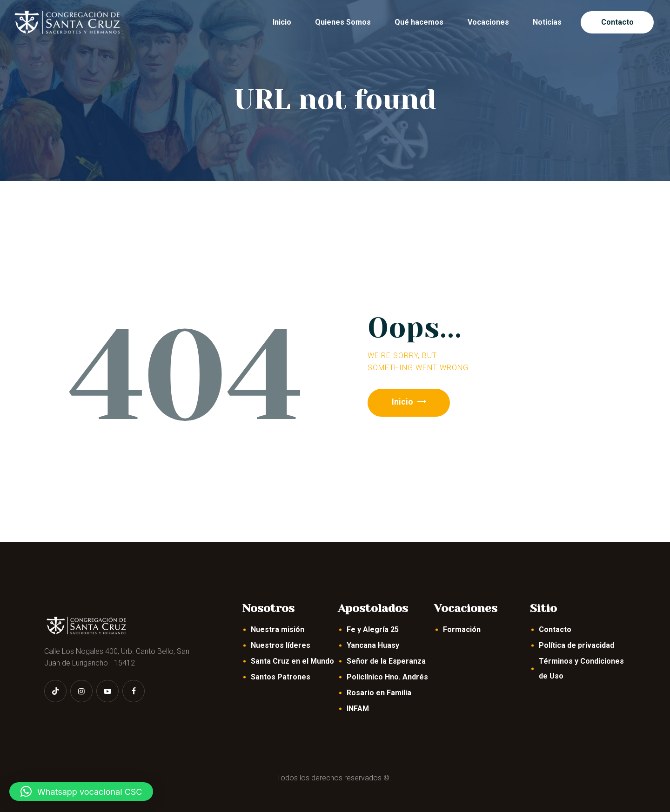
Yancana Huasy (373, 645)
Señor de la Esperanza (386, 661)
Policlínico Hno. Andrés (387, 677)
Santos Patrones (281, 677)
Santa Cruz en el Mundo (292, 661)
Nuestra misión (278, 629)
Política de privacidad (576, 645)
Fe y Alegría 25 (373, 629)
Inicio (404, 403)
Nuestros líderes (281, 645)
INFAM (358, 709)
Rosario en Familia (379, 693)
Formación (462, 629)
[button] (81, 792)
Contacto (555, 629)
